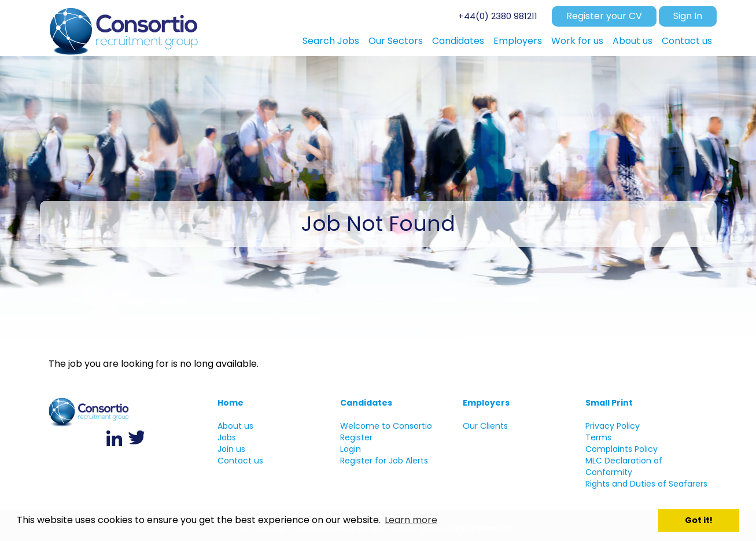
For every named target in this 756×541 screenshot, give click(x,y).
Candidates (366, 403)
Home (231, 403)
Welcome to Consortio (386, 426)
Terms (598, 437)
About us (235, 426)
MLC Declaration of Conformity (624, 466)
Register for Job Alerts (384, 461)
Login (351, 449)
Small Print (609, 403)
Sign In (688, 16)
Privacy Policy (613, 426)
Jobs (227, 437)
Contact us (240, 461)
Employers (486, 403)
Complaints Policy (622, 449)
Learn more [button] (411, 520)
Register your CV (604, 16)
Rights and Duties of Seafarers (646, 484)
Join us (231, 449)
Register (356, 437)
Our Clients (485, 426)
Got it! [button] (699, 520)
